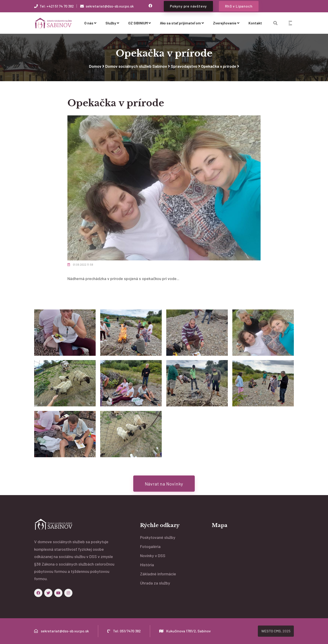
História (147, 565)
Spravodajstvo (184, 66)
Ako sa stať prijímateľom (182, 23)
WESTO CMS (271, 631)
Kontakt (255, 23)
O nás (90, 23)
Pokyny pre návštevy (188, 6)
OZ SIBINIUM (140, 23)
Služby (112, 23)
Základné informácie (158, 574)
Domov (95, 66)
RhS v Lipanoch (239, 6)
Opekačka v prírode (219, 66)
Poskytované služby (158, 537)
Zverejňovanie (226, 23)
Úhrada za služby (155, 583)
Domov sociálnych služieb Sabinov (136, 66)
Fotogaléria (150, 546)
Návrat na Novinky (164, 484)
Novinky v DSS (153, 556)
